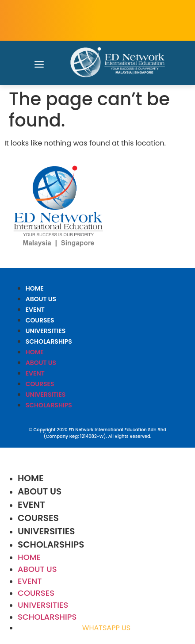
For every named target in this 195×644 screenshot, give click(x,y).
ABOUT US (41, 299)
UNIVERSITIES (46, 331)
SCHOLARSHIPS (49, 341)
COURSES (40, 320)
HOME (35, 288)
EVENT (35, 310)
